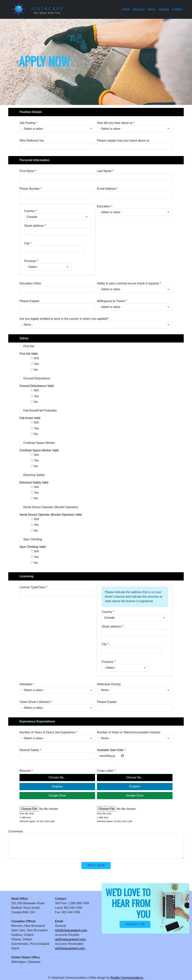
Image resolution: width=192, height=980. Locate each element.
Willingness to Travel (111, 301)
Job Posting (27, 123)
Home (126, 9)
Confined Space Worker (39, 443)
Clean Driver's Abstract (35, 702)
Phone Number (30, 189)
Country (29, 211)
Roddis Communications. (127, 978)
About (151, 9)
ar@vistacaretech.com (70, 948)
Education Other (30, 283)
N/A (36, 358)
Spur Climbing (33, 539)
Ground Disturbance (37, 378)
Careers (164, 9)
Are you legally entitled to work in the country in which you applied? (64, 319)
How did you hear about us (115, 123)
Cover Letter (105, 771)
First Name (27, 171)
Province (30, 261)
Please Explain (29, 301)
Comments (15, 831)
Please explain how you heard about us (123, 141)
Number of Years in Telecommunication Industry (129, 732)
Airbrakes (26, 684)
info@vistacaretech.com (71, 930)
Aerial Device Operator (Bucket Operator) (51, 507)
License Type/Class (32, 587)
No (36, 370)
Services (139, 9)
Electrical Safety (34, 475)
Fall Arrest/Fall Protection (40, 410)
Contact (177, 9)
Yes (36, 364)
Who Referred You (32, 141)
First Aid (29, 346)
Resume (25, 771)
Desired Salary (29, 750)
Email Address (106, 189)
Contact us (135, 924)
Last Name (104, 171)
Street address (34, 226)
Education (104, 206)
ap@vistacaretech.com (71, 939)
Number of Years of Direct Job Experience (47, 732)
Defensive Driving (109, 684)
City (27, 243)
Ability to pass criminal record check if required (128, 283)
